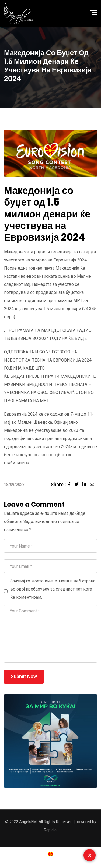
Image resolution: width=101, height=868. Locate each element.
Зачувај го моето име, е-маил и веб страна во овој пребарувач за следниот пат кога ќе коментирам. (53, 589)
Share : (58, 484)
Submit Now (24, 676)
